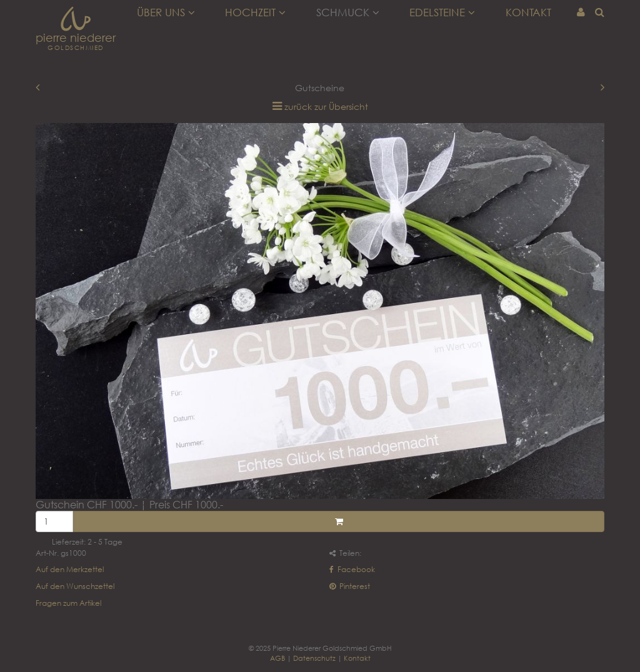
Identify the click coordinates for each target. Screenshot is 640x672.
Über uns (166, 12)
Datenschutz (314, 658)
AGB (277, 658)
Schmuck (348, 12)
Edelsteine (442, 12)
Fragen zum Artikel (68, 603)
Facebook (352, 569)
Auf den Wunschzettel (75, 586)
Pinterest (350, 586)
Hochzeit (255, 12)
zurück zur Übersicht (326, 106)
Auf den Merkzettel (70, 569)
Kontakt (528, 12)
